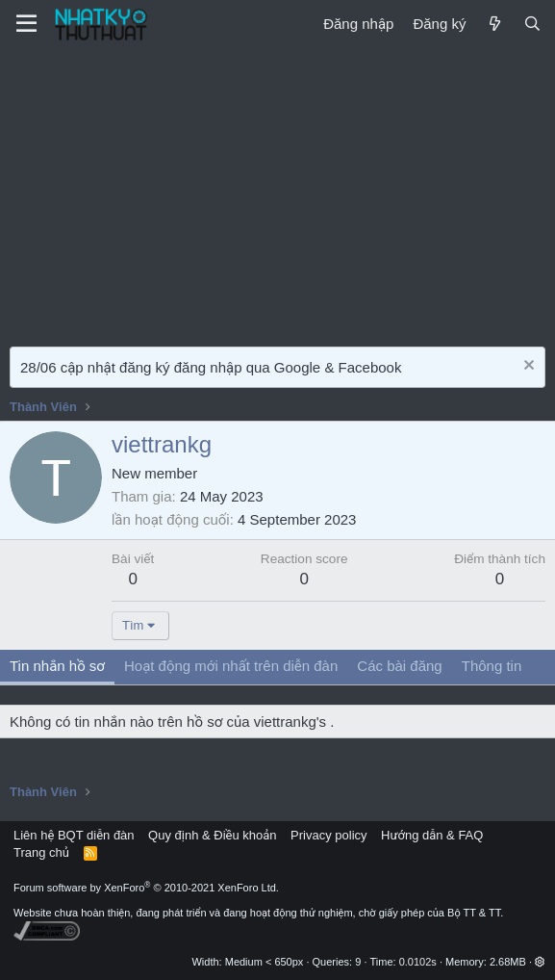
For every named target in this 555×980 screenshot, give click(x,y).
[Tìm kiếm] (532, 24)
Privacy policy (328, 835)
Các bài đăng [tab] (399, 666)
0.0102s (418, 962)
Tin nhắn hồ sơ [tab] (57, 666)
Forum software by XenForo (146, 888)
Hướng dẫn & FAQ (432, 835)
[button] (540, 962)
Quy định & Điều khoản (212, 835)
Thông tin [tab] (492, 666)
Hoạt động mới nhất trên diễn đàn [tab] (231, 666)
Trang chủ (41, 852)
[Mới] (494, 24)
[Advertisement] (277, 193)
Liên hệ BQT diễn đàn (74, 835)
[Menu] (26, 24)
